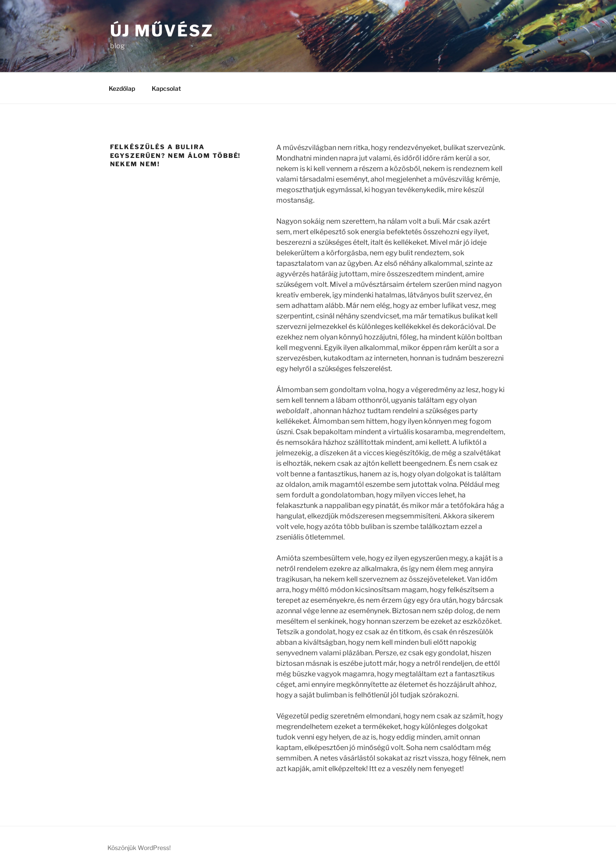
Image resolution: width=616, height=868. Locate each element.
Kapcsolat (166, 88)
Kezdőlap (122, 88)
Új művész (162, 31)
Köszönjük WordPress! (139, 848)
